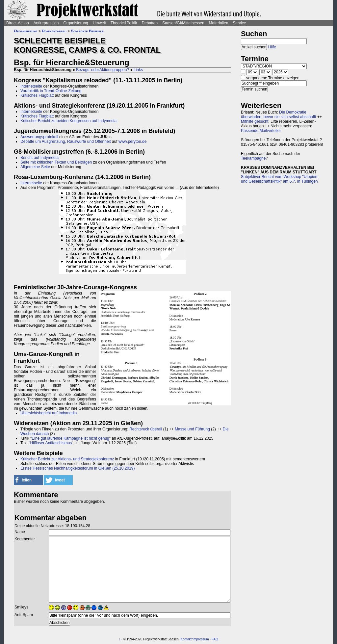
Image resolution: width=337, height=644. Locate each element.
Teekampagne (253, 158)
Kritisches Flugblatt (37, 95)
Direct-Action (18, 23)
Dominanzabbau (54, 31)
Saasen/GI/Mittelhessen (183, 23)
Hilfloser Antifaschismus (51, 443)
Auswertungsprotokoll (39, 137)
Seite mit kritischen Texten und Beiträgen (56, 162)
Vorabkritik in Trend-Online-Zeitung (51, 91)
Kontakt (186, 639)
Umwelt (99, 23)
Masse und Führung (192, 429)
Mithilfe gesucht (255, 121)
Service (239, 23)
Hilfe (272, 47)
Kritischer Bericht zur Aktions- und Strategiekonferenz (67, 459)
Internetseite (31, 86)
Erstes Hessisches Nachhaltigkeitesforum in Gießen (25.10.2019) (78, 468)
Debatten (150, 23)
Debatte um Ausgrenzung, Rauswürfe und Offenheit (66, 142)
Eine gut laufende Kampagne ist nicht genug (70, 438)
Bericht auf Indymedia (39, 158)
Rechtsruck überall (146, 429)
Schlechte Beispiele (87, 31)
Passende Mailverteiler (261, 131)
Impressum (201, 639)
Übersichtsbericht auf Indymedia (49, 413)
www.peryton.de (132, 142)
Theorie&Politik (124, 23)
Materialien (219, 23)
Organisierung (76, 23)
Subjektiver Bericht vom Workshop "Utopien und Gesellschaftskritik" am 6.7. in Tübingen (279, 179)
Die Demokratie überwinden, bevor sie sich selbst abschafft (279, 115)
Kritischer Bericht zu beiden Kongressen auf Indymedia (68, 121)
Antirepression (46, 23)
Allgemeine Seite (35, 167)
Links (138, 70)
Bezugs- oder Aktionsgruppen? (103, 70)
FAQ (215, 639)
